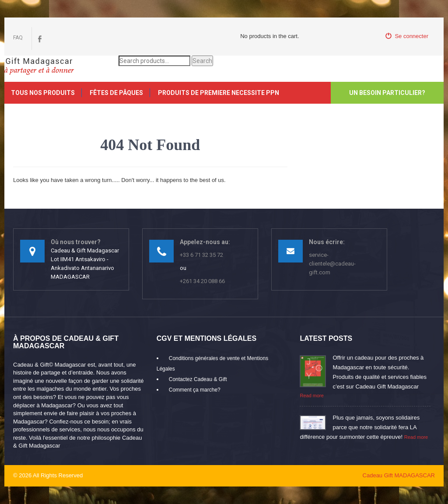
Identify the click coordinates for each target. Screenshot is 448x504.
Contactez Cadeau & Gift (198, 379)
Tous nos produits (43, 93)
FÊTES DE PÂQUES (116, 93)
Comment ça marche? (195, 390)
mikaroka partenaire (116, 475)
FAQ (18, 38)
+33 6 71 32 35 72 (201, 255)
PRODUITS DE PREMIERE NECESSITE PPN (219, 93)
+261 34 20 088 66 (202, 281)
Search (202, 61)
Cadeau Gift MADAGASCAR (399, 475)
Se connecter (407, 36)
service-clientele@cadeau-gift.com (332, 264)
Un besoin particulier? (387, 93)
